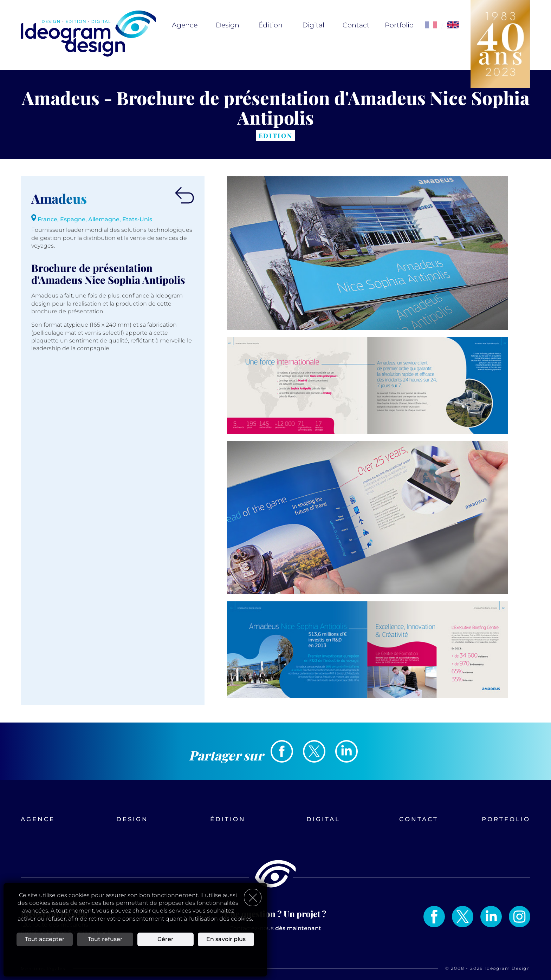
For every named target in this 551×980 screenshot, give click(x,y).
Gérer (166, 939)
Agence (185, 25)
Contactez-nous (275, 928)
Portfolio (399, 25)
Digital (313, 25)
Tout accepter (45, 939)
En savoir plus (226, 939)
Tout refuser (105, 939)
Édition (270, 25)
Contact (356, 25)
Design (228, 25)
